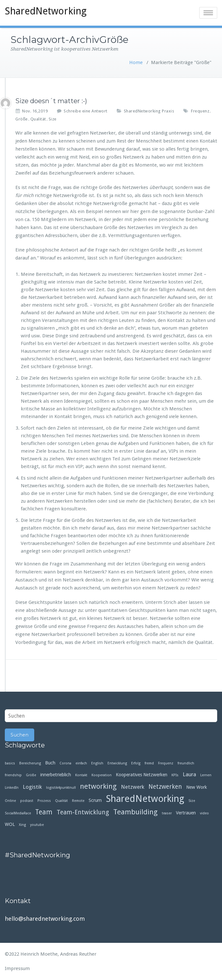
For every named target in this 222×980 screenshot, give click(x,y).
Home (136, 62)
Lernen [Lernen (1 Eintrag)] (206, 775)
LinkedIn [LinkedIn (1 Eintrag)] (12, 788)
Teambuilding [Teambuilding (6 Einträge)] (135, 812)
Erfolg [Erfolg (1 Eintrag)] (136, 763)
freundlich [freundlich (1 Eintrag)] (186, 763)
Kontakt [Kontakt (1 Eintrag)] (81, 775)
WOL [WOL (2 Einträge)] (10, 824)
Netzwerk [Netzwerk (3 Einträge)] (133, 787)
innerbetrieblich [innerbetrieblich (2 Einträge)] (56, 775)
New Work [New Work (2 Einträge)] (197, 787)
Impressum (17, 968)
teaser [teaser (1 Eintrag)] (167, 813)
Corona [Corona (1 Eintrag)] (65, 763)
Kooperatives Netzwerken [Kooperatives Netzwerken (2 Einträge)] (142, 775)
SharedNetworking (46, 11)
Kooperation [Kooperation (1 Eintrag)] (102, 775)
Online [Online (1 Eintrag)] (10, 801)
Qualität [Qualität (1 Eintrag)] (61, 801)
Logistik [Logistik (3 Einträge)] (32, 787)
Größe (22, 119)
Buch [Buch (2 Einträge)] (50, 763)
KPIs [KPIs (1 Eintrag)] (175, 775)
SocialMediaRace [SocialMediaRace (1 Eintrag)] (18, 813)
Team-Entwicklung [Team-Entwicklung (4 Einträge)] (83, 812)
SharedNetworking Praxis (149, 111)
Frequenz (200, 111)
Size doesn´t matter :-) (51, 101)
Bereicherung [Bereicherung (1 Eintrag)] (30, 763)
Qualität (38, 119)
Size (53, 119)
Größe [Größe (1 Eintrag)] (31, 775)
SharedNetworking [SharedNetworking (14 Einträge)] (145, 799)
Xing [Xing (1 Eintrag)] (22, 825)
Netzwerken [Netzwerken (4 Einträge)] (165, 787)
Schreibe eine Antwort (86, 111)
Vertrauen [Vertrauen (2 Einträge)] (186, 813)
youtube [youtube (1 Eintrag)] (37, 825)
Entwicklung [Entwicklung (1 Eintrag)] (117, 763)
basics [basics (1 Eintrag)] (10, 763)
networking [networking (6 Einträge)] (98, 786)
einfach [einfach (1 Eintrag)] (81, 763)
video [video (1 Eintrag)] (204, 813)
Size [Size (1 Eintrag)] (192, 801)
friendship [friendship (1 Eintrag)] (13, 775)
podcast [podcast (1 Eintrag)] (27, 801)
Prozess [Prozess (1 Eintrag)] (44, 801)
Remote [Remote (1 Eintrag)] (78, 801)
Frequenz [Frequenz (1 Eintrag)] (166, 763)
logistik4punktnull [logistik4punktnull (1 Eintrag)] (61, 788)
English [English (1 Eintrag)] (97, 763)
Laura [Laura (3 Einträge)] (189, 774)
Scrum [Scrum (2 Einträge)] (95, 800)
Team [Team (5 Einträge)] (44, 812)
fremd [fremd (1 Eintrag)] (149, 763)
